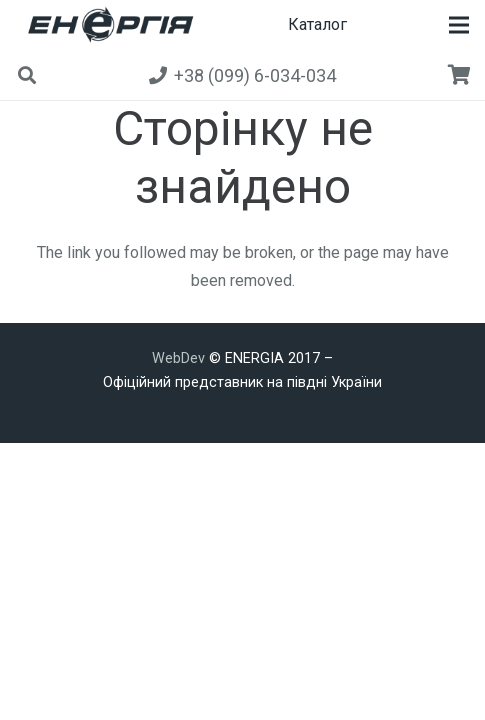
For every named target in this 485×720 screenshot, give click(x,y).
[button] (459, 25)
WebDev (180, 358)
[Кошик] (460, 75)
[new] (107, 25)
